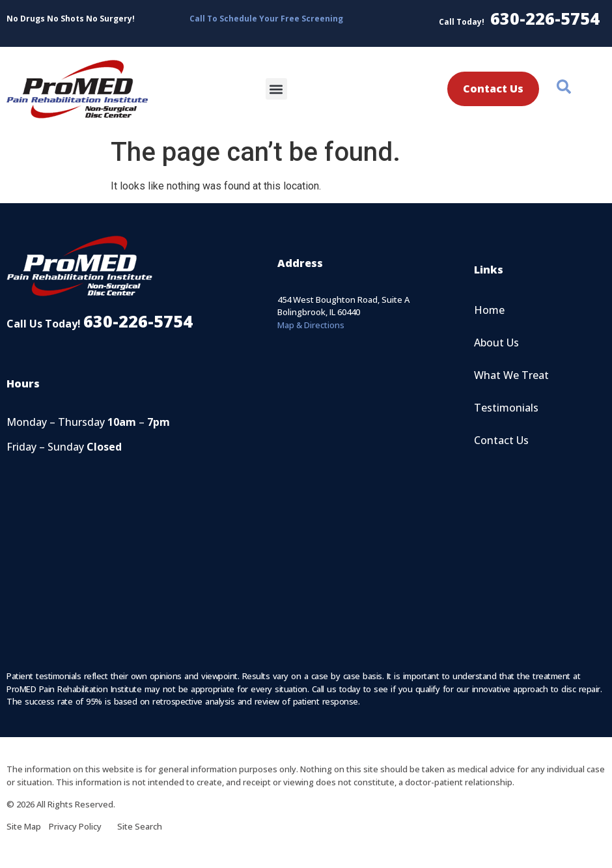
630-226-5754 (545, 18)
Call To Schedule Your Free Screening (266, 19)
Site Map (28, 826)
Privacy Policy (83, 826)
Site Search (140, 826)
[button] (276, 89)
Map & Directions (311, 325)
